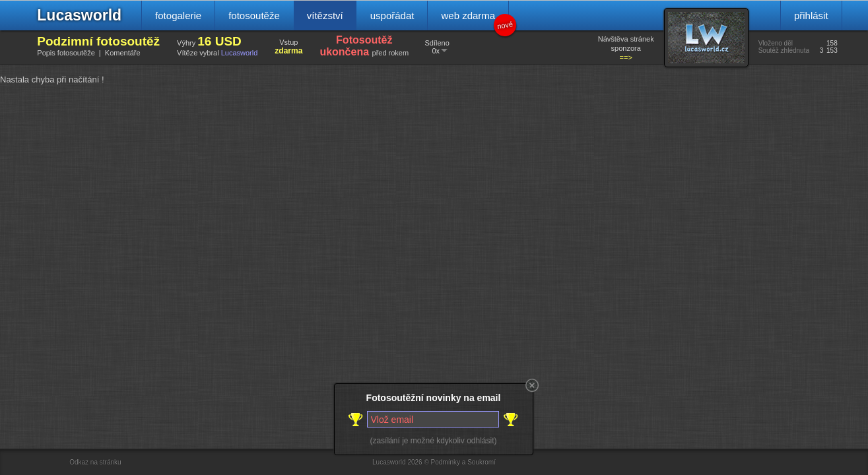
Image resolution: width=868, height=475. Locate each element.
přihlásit (811, 16)
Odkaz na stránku (95, 462)
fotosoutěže (254, 16)
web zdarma (475, 20)
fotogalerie (178, 16)
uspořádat (392, 16)
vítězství (325, 16)
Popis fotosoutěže (66, 53)
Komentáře (123, 53)
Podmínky (446, 462)
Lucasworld (79, 15)
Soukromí (482, 462)
